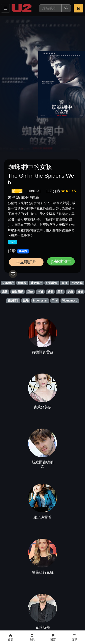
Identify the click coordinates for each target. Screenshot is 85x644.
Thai (55, 301)
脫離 (26, 301)
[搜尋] (50, 8)
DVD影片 (8, 283)
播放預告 (61, 261)
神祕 (40, 292)
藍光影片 (36, 283)
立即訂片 (26, 262)
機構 (80, 292)
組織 (70, 292)
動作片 (22, 283)
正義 (30, 292)
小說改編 (77, 283)
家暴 (5, 292)
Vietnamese (70, 301)
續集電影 (17, 292)
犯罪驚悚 (52, 283)
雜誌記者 (13, 301)
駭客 (60, 292)
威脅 (50, 292)
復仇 (64, 283)
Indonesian (40, 301)
